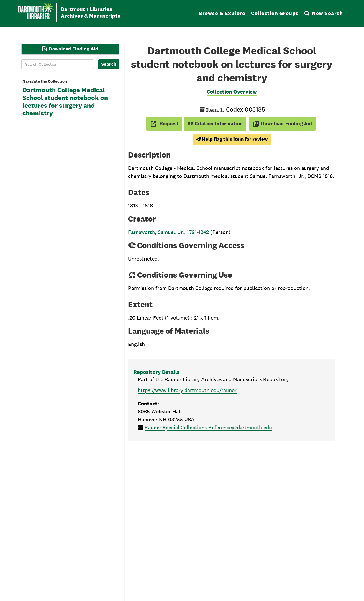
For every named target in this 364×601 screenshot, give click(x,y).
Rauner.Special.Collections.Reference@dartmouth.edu (208, 427)
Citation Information (215, 123)
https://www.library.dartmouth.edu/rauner (187, 390)
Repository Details (156, 372)
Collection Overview (232, 92)
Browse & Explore (222, 13)
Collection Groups (275, 13)
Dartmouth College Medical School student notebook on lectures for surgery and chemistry (65, 102)
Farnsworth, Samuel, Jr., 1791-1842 (168, 232)
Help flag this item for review (232, 139)
